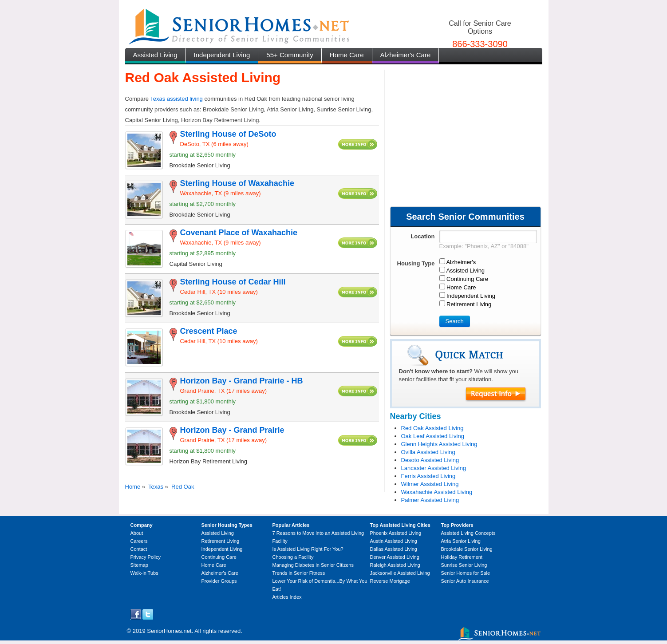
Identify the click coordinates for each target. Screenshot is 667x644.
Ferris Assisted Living (428, 476)
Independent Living (222, 55)
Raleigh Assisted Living (395, 565)
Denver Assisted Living (395, 557)
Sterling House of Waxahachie (237, 183)
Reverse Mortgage (390, 581)
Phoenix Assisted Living (396, 533)
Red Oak (183, 487)
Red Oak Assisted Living (432, 428)
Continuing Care (219, 557)
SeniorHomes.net (169, 631)
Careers (139, 541)
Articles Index (287, 597)
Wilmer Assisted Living (430, 484)
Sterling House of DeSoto (228, 134)
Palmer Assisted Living (430, 500)
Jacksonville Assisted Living (400, 573)
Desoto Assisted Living (430, 460)
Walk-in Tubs (144, 573)
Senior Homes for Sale (466, 573)
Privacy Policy (146, 557)
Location (422, 236)
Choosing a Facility (293, 557)
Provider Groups (219, 581)
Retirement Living (221, 541)
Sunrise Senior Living (464, 565)
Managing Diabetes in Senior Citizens (313, 565)
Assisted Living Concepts (468, 533)
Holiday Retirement (462, 557)
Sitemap (139, 565)
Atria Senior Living (461, 541)
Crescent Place (209, 331)
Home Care (347, 55)
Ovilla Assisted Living (428, 452)
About (137, 533)
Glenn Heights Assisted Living (439, 444)
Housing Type (416, 263)
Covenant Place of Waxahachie (239, 233)
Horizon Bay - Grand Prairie (232, 430)
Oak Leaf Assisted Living (433, 436)
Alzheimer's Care (406, 55)
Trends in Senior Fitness (299, 573)
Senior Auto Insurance (465, 581)
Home (133, 487)
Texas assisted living (176, 99)
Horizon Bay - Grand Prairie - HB (242, 381)
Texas (156, 487)
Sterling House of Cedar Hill (233, 282)
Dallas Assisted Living (394, 549)
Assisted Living (155, 55)
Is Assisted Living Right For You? (308, 549)
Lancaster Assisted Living (434, 468)
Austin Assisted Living (394, 541)
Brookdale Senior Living (467, 549)
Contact (139, 549)
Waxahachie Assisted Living (437, 492)
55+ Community (290, 55)
